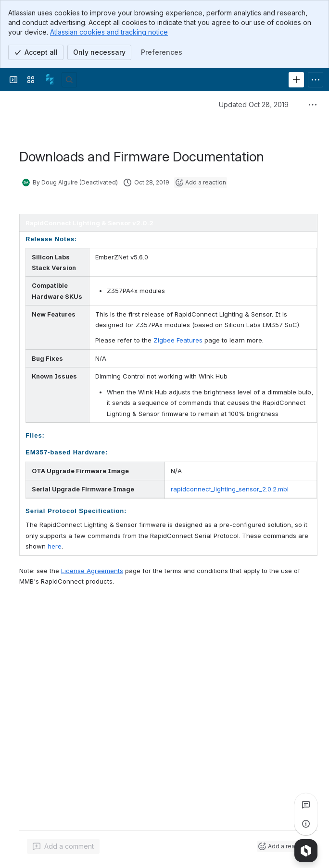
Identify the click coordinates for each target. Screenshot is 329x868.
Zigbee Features (178, 340)
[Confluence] (50, 80)
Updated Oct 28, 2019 (254, 104)
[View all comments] (306, 805)
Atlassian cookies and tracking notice (109, 32)
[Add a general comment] (63, 846)
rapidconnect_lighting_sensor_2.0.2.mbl (230, 489)
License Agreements (92, 571)
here (55, 546)
